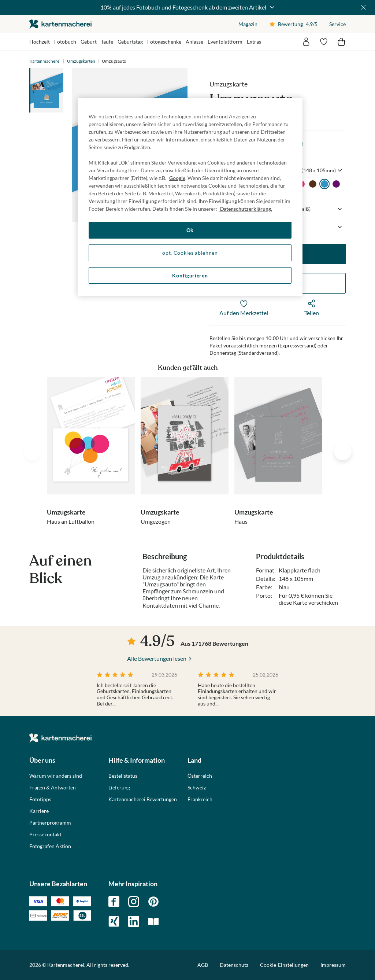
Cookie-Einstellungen (284, 965)
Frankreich (200, 799)
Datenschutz (234, 965)
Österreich (200, 776)
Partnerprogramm (50, 823)
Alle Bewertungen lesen (157, 658)
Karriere (39, 811)
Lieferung (119, 788)
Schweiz (197, 788)
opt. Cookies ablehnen (190, 253)
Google (177, 178)
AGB (203, 965)
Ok (190, 230)
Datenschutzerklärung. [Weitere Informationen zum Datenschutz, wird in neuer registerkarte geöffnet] (246, 209)
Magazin (248, 24)
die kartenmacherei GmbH (60, 24)
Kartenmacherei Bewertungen (143, 799)
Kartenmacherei (45, 61)
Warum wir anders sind (56, 776)
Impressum (333, 965)
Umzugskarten (81, 61)
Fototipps (40, 799)
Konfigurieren (190, 275)
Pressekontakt (45, 835)
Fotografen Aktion (50, 846)
